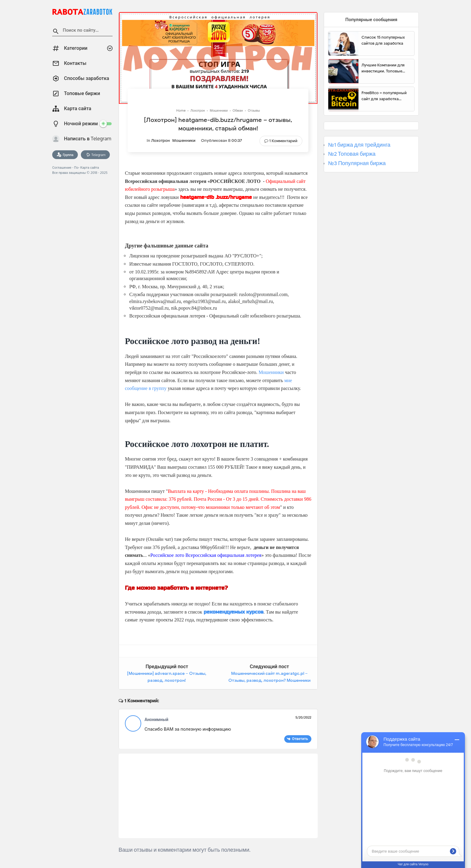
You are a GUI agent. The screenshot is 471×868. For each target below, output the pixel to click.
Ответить (300, 739)
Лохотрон (161, 140)
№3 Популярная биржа (357, 163)
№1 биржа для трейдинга (359, 145)
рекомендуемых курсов (234, 612)
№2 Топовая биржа (352, 154)
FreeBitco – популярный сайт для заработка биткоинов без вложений (386, 96)
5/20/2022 (303, 717)
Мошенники (184, 140)
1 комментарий (283, 141)
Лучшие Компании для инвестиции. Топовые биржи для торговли (383, 68)
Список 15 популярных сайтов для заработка (383, 40)
